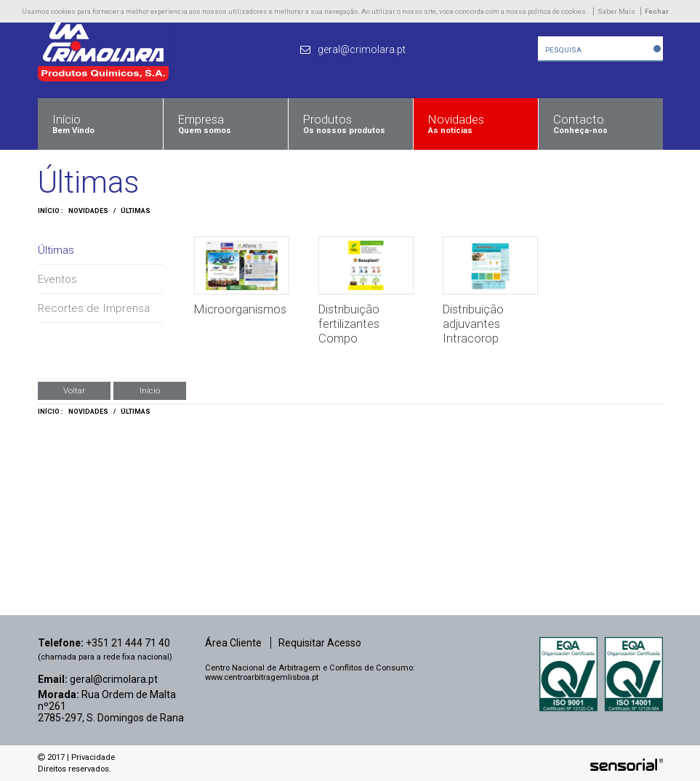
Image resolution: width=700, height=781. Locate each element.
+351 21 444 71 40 (128, 643)
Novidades (88, 211)
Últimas (136, 211)
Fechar (657, 11)
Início (150, 390)
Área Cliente (233, 643)
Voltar (74, 390)
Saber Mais (616, 11)
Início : (51, 211)
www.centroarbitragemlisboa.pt (262, 677)
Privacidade (93, 757)
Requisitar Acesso (320, 643)
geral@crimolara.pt (114, 679)
